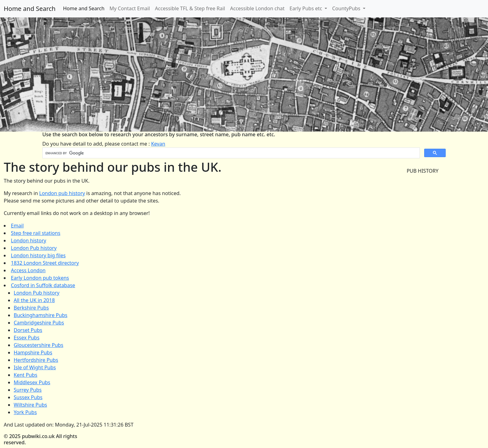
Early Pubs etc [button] (306, 8)
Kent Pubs (26, 375)
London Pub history (34, 248)
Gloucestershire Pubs (38, 345)
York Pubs (25, 412)
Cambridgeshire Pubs (39, 323)
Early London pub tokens (40, 278)
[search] (230, 153)
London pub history (62, 193)
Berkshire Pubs (31, 308)
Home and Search (30, 9)
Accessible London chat (257, 8)
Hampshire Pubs (33, 352)
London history (28, 240)
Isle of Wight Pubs (35, 367)
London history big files (38, 255)
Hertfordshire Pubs (36, 360)
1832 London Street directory (45, 263)
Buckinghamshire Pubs (40, 315)
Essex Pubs (27, 338)
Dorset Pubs (28, 330)
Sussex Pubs (28, 397)
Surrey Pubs (28, 390)
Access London (28, 270)
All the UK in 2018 (34, 300)
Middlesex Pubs (32, 382)
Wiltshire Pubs (30, 405)
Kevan (158, 144)
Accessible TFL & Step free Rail (190, 8)
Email (17, 226)
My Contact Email (130, 8)
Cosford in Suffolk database (43, 285)
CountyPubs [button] (347, 8)
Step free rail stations (36, 233)
